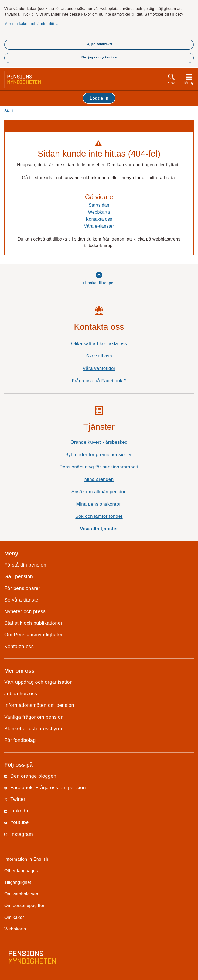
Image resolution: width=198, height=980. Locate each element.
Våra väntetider (99, 368)
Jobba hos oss (21, 694)
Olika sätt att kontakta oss (99, 344)
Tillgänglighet (18, 882)
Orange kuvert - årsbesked (99, 442)
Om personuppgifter (24, 905)
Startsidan (99, 205)
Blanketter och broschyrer (33, 729)
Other (21, 871)
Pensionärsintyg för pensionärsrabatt (99, 467)
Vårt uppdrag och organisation (38, 682)
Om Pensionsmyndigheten (34, 635)
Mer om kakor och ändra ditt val (33, 24)
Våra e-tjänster (99, 226)
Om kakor (14, 917)
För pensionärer (22, 588)
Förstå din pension (25, 565)
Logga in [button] (99, 98)
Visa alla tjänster (99, 529)
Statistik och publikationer (33, 623)
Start (9, 111)
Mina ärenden (99, 479)
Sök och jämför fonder (99, 516)
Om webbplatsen (21, 894)
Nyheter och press (25, 611)
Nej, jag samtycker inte (99, 57)
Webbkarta (99, 212)
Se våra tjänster (22, 600)
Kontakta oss (99, 219)
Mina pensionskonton (99, 504)
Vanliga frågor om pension (34, 717)
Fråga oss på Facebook (109, 382)
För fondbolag (20, 740)
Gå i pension (19, 576)
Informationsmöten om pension (39, 705)
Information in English (26, 859)
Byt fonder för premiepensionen (99, 455)
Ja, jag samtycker (99, 44)
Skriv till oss (99, 356)
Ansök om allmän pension (99, 492)
